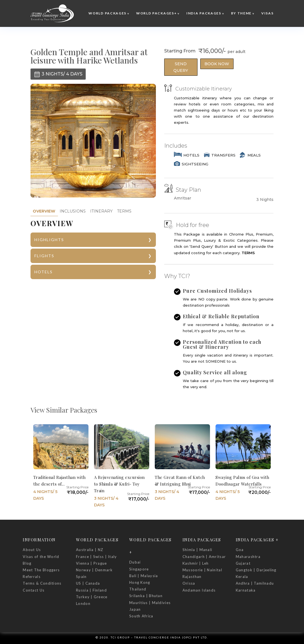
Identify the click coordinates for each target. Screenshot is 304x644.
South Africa (141, 616)
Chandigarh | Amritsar (204, 557)
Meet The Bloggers (41, 570)
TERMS (124, 211)
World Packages (107, 13)
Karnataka (246, 590)
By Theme (241, 13)
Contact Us (34, 590)
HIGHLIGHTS (49, 240)
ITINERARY (101, 211)
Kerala (242, 577)
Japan (135, 609)
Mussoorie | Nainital (202, 570)
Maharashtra (248, 557)
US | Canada (88, 583)
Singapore (139, 569)
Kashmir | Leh (196, 563)
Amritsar (183, 198)
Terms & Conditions (42, 583)
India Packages (204, 13)
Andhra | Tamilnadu (255, 583)
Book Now (217, 64)
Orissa (189, 583)
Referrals (32, 577)
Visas (268, 13)
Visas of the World (41, 557)
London (83, 603)
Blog (27, 563)
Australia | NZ (90, 550)
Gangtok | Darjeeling (256, 570)
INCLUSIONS (73, 211)
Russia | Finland (91, 590)
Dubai (135, 562)
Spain (81, 577)
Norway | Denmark (94, 570)
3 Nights (265, 199)
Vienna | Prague (92, 563)
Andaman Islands (199, 590)
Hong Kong (140, 582)
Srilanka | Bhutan (146, 596)
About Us (32, 550)
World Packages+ (157, 13)
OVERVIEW (44, 211)
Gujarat (243, 563)
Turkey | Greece (92, 597)
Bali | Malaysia (144, 576)
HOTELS (44, 272)
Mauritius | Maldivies (150, 603)
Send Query (181, 67)
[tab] (44, 211)
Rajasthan (192, 577)
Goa (240, 550)
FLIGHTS (44, 256)
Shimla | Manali (197, 550)
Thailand (138, 589)
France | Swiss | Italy (97, 557)
